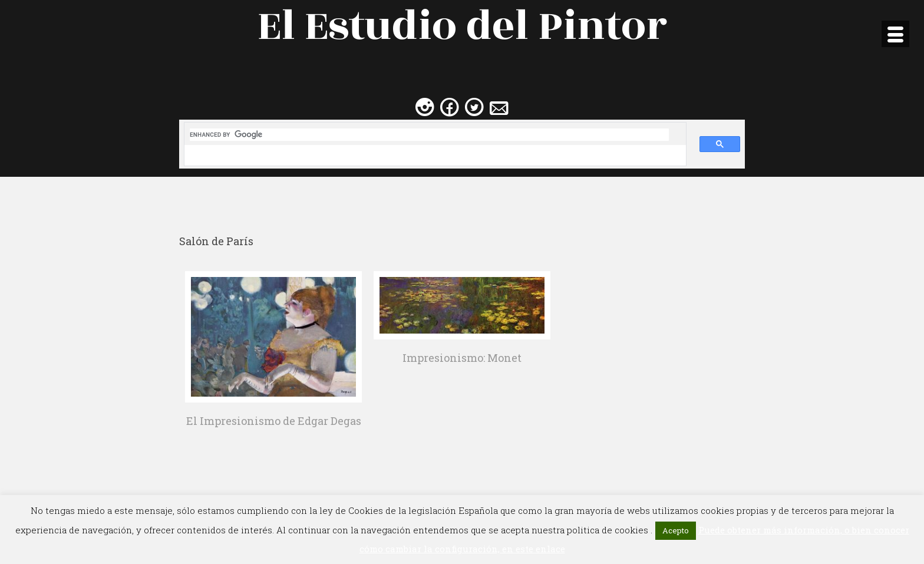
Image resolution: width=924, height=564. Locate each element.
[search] (429, 135)
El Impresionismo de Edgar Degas (274, 421)
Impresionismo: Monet (462, 358)
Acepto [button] (676, 530)
